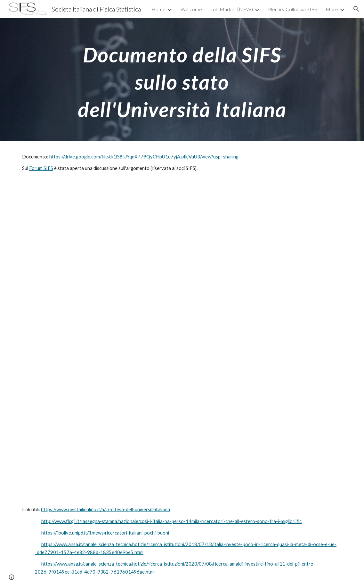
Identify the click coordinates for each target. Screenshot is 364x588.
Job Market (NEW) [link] (232, 9)
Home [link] (158, 9)
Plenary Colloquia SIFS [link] (293, 9)
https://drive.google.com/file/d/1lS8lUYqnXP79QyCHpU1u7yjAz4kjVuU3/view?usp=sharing (144, 157)
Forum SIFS (41, 168)
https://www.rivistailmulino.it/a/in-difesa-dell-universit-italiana (105, 509)
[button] (356, 9)
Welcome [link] (191, 9)
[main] (182, 79)
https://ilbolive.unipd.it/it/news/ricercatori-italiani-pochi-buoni (105, 533)
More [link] (332, 9)
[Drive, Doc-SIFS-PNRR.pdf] (182, 339)
